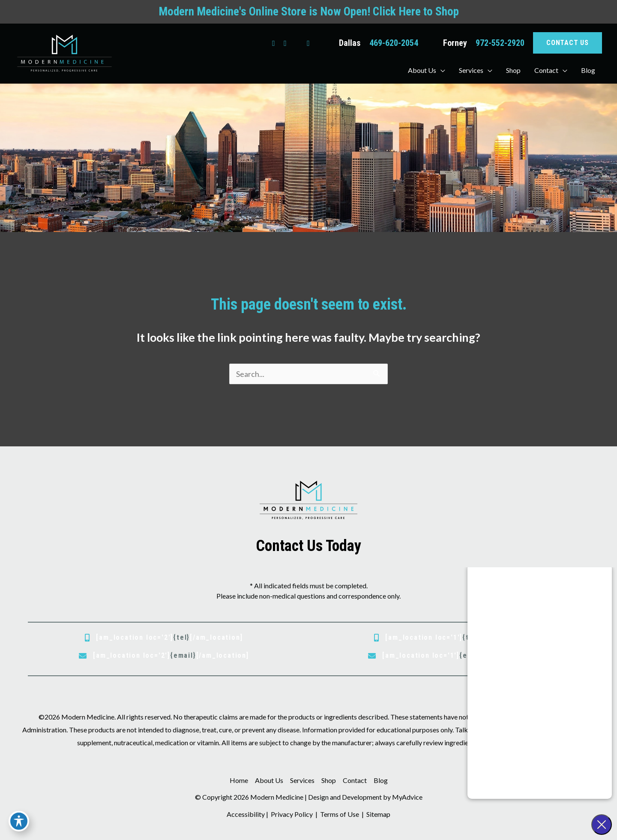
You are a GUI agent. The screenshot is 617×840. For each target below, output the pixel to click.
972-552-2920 (500, 43)
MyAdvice (407, 797)
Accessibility (246, 814)
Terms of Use (340, 814)
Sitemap (378, 814)
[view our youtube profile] (308, 43)
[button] (568, 43)
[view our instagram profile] (285, 43)
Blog (381, 780)
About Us (269, 780)
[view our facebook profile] (274, 43)
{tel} (181, 637)
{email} (183, 655)
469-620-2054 (394, 43)
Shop (329, 780)
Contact (355, 780)
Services (302, 780)
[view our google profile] (297, 43)
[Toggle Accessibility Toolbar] (19, 821)
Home (239, 780)
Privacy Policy (292, 814)
